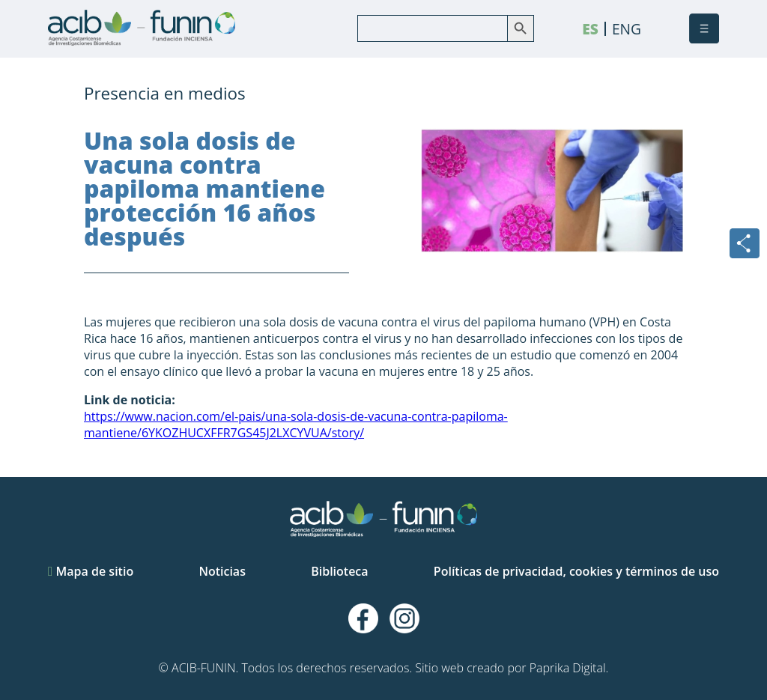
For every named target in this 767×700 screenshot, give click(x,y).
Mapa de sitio (91, 571)
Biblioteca (339, 571)
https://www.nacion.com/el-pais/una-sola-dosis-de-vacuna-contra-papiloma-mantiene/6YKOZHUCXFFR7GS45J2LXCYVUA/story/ (296, 424)
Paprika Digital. (569, 668)
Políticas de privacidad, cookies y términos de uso (576, 571)
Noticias (222, 571)
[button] (704, 28)
